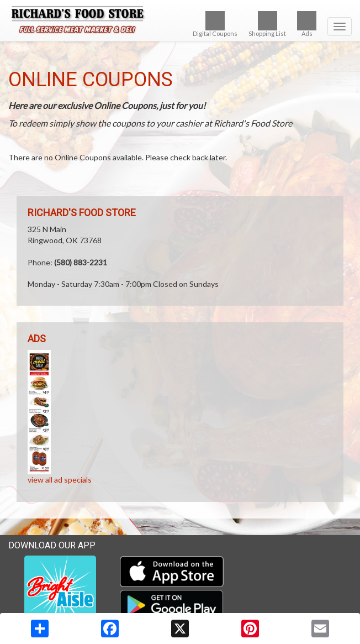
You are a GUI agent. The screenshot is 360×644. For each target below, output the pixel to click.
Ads (307, 24)
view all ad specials (60, 480)
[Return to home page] (180, 22)
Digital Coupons (215, 24)
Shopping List (267, 24)
